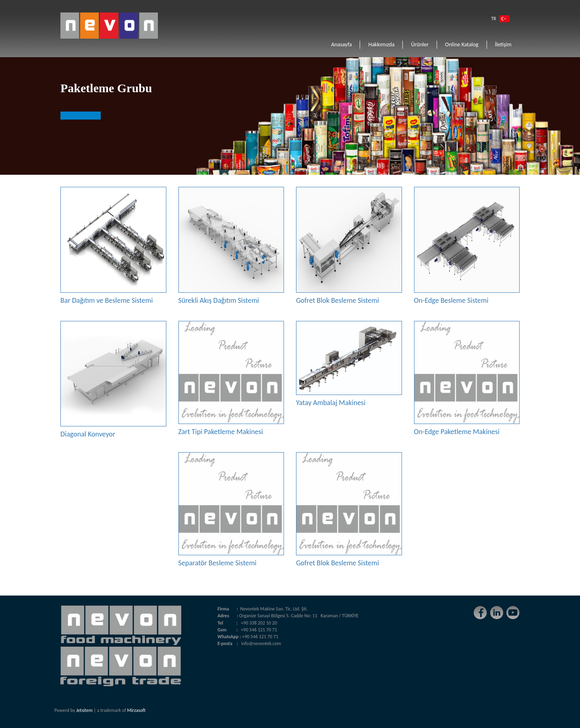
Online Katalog (462, 44)
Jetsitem (84, 710)
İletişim (503, 44)
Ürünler (420, 44)
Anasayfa (341, 44)
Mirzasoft (137, 710)
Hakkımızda (381, 44)
